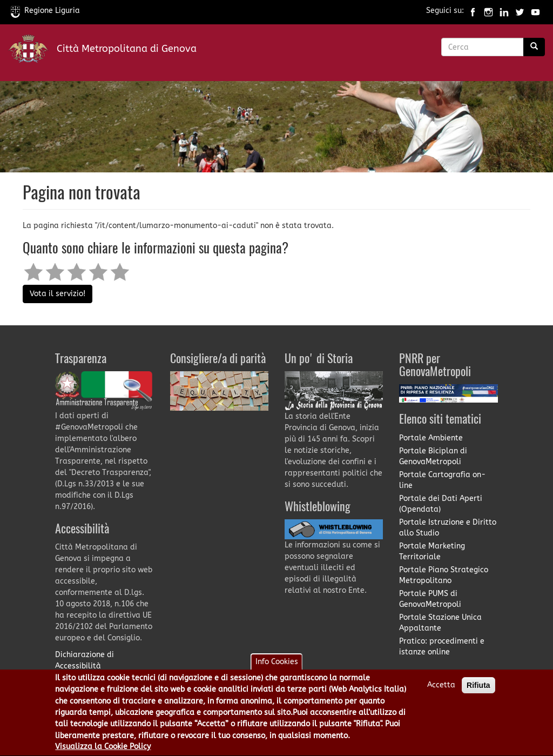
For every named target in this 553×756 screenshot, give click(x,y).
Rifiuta (478, 689)
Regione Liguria (45, 11)
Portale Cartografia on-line (442, 480)
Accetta (441, 689)
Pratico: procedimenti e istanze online (442, 647)
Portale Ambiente (431, 438)
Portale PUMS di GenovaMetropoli (430, 599)
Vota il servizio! (58, 294)
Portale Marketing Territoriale (432, 551)
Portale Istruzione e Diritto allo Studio (448, 528)
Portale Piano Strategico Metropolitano (444, 575)
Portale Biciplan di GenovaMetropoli (433, 456)
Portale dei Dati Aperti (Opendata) (441, 504)
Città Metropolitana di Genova (127, 49)
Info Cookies (277, 665)
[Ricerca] (534, 47)
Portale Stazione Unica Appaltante (440, 623)
